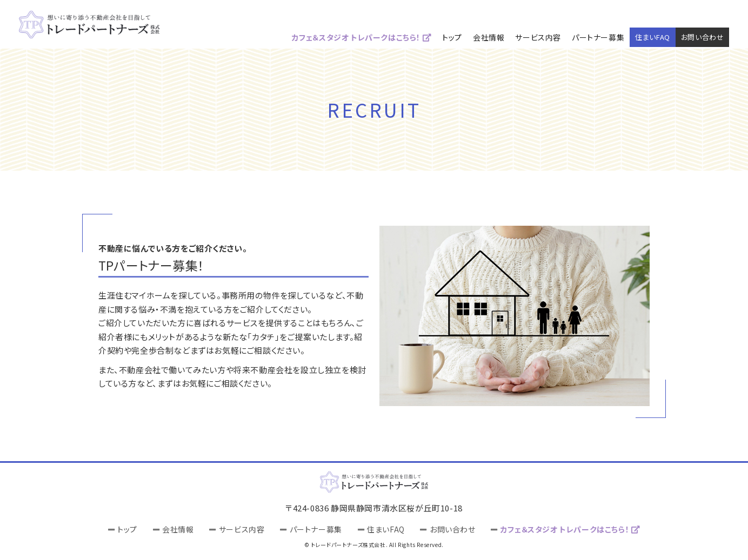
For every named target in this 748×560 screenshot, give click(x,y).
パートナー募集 (598, 37)
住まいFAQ (653, 37)
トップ (452, 37)
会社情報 (489, 37)
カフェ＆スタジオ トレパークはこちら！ (362, 37)
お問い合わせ (703, 37)
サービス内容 (538, 37)
